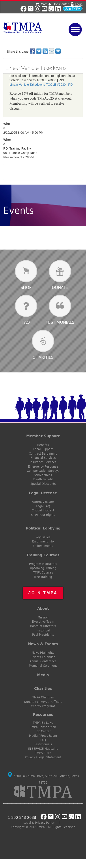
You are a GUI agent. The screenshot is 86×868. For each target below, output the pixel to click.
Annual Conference (43, 661)
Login (79, 4)
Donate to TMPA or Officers (43, 702)
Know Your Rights (43, 515)
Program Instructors (43, 564)
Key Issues (43, 537)
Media (43, 675)
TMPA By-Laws (43, 723)
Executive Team (43, 622)
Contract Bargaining (43, 453)
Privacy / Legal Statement (43, 757)
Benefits (43, 445)
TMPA (29, 28)
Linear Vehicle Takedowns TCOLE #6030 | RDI (41, 85)
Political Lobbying (43, 528)
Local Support (43, 449)
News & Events (43, 644)
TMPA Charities (43, 697)
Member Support (43, 436)
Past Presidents (43, 635)
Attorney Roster (43, 502)
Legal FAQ (43, 506)
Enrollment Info (43, 541)
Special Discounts (43, 484)
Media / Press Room (43, 736)
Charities (43, 357)
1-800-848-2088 (22, 817)
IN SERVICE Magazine (43, 749)
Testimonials (60, 322)
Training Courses (43, 555)
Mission (43, 617)
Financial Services (43, 458)
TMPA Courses (43, 572)
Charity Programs (43, 706)
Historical (43, 630)
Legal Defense (43, 493)
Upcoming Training (43, 568)
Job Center (58, 4)
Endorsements (43, 546)
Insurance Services (43, 462)
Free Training (43, 577)
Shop (26, 287)
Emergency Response (43, 466)
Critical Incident (43, 510)
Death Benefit (43, 479)
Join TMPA (73, 9)
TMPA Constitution (43, 727)
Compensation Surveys (43, 471)
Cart (41, 4)
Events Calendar (43, 657)
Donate (60, 287)
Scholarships (43, 475)
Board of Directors (43, 626)
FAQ (26, 322)
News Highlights (43, 653)
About (43, 608)
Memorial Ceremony (43, 666)
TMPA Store (43, 753)
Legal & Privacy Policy (39, 823)
